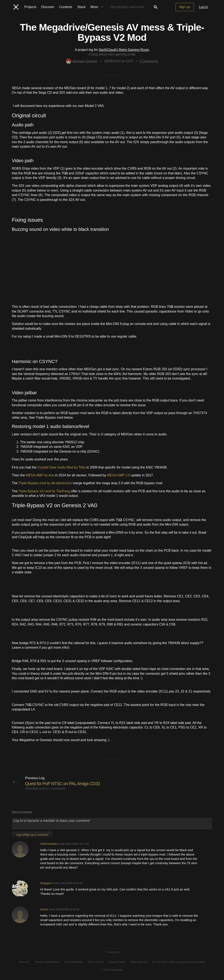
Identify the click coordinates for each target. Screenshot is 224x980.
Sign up (185, 7)
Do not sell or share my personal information (179, 962)
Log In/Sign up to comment (32, 834)
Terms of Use (96, 962)
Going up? (112, 952)
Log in (203, 7)
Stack (81, 7)
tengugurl (46, 883)
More (98, 7)
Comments (148, 61)
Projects (30, 7)
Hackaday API (139, 962)
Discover (48, 7)
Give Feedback (73, 962)
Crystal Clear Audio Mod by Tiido (62, 467)
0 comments (58, 789)
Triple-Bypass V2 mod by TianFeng (44, 491)
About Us (24, 962)
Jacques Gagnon (82, 61)
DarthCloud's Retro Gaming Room (124, 50)
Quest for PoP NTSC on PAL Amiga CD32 (64, 784)
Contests (66, 7)
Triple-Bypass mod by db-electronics (45, 483)
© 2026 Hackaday (112, 970)
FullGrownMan (49, 844)
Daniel (44, 909)
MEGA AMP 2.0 (119, 475)
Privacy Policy (117, 962)
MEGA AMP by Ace (40, 475)
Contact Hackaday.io (47, 962)
